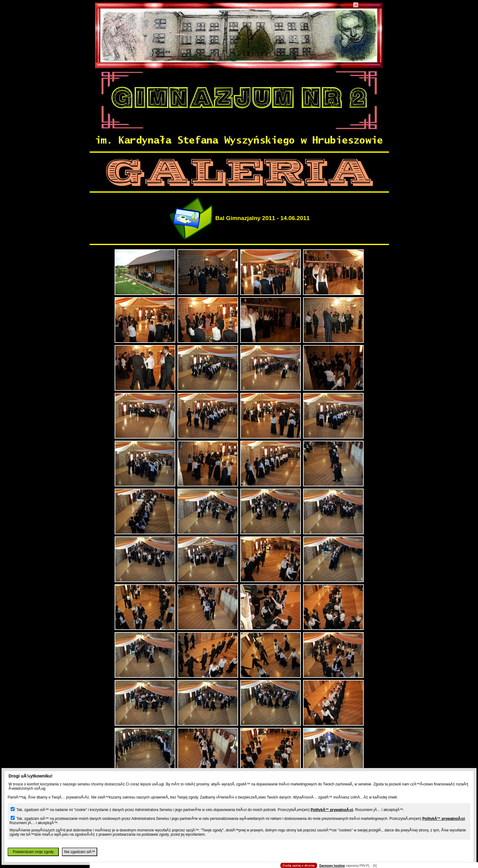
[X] (375, 866)
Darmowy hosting (332, 866)
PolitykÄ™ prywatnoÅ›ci (332, 810)
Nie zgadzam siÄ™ (80, 852)
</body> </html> (239, 30)
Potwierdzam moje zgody (33, 852)
